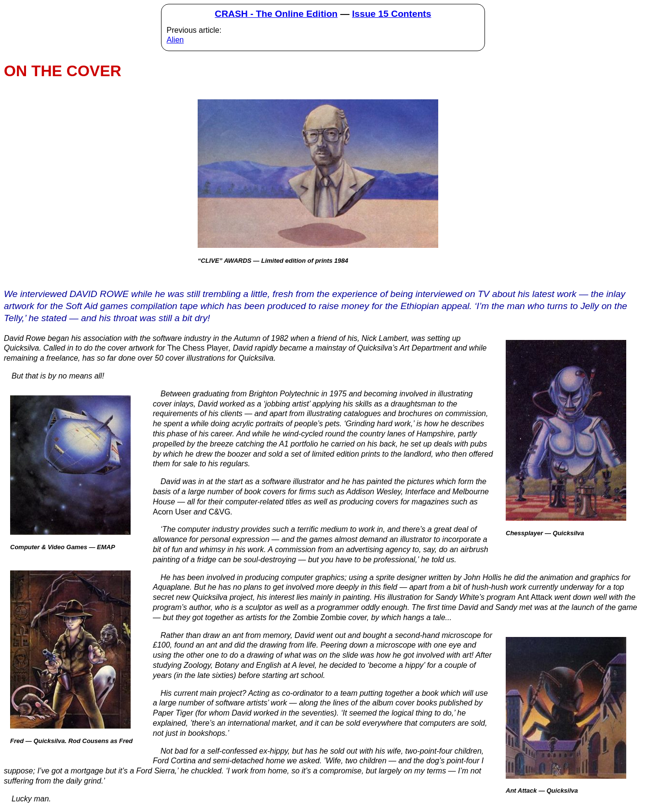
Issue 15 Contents (391, 14)
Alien (175, 40)
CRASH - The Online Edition (276, 14)
